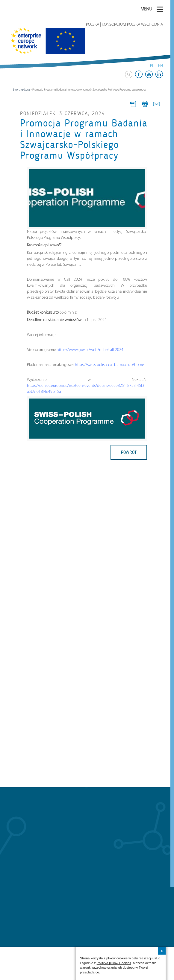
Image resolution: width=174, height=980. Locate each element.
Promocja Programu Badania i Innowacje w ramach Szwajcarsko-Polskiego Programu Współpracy (84, 139)
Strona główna (21, 90)
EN (161, 66)
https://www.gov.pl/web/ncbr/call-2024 (90, 350)
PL (152, 66)
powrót (129, 452)
